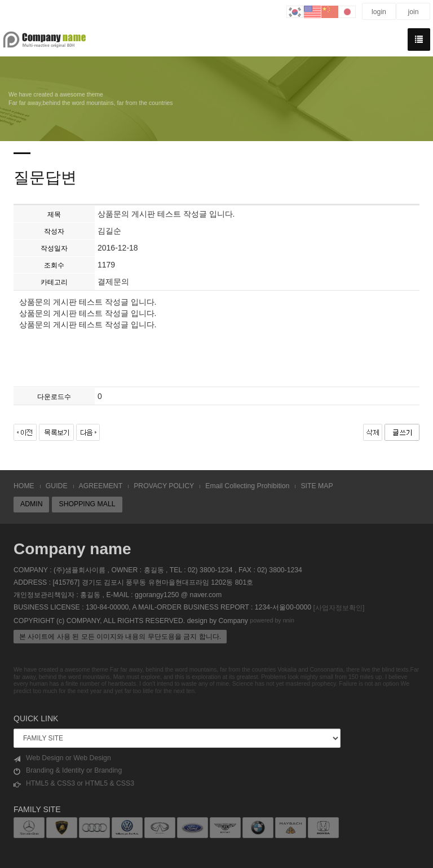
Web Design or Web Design (62, 758)
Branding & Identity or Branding (68, 771)
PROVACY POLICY (164, 486)
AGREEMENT (101, 486)
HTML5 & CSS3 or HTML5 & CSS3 (74, 784)
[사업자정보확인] (339, 607)
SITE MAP (317, 486)
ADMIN (31, 504)
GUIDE (57, 486)
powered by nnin (272, 621)
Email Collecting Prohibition (247, 486)
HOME (24, 486)
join (413, 12)
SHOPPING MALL (87, 504)
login (379, 12)
